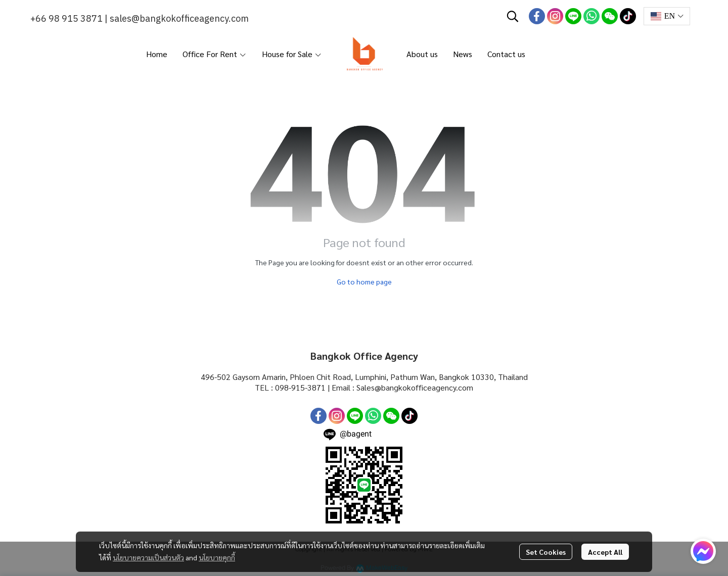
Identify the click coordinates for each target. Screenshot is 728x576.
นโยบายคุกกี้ (217, 557)
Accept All (605, 552)
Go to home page (364, 281)
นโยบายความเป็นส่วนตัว (148, 557)
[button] (513, 16)
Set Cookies (546, 552)
